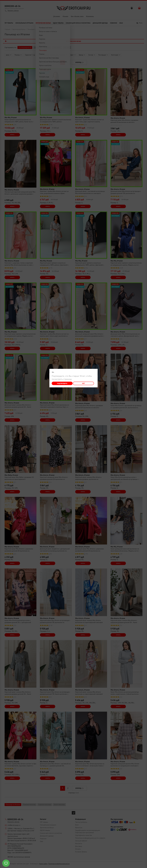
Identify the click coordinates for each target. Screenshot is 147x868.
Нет (83, 383)
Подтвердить (62, 383)
